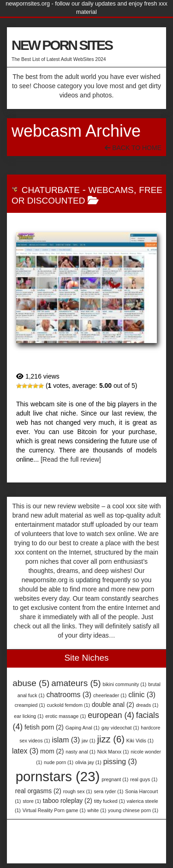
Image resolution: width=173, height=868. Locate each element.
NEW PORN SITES (62, 45)
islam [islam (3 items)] (66, 740)
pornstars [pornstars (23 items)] (58, 776)
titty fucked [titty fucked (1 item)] (110, 801)
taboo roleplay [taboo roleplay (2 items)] (68, 801)
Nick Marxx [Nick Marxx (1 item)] (113, 752)
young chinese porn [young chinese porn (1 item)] (133, 810)
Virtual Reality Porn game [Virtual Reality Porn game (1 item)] (54, 810)
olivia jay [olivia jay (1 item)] (88, 762)
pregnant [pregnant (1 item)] (115, 779)
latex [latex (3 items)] (25, 751)
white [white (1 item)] (97, 810)
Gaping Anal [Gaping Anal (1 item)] (83, 728)
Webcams (111, 190)
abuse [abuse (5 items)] (31, 683)
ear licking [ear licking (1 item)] (29, 716)
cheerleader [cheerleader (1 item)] (110, 695)
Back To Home (133, 148)
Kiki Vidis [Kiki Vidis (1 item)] (140, 741)
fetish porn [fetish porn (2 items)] (44, 727)
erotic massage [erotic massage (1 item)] (66, 716)
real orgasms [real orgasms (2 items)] (38, 791)
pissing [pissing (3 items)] (120, 762)
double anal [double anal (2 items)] (113, 705)
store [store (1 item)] (32, 801)
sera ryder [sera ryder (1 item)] (108, 791)
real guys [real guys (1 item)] (144, 779)
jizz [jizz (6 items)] (111, 739)
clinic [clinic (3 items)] (142, 695)
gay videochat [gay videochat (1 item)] (120, 728)
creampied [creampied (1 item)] (30, 705)
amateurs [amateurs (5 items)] (76, 683)
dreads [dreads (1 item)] (147, 705)
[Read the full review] (71, 459)
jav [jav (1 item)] (89, 741)
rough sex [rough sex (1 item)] (78, 791)
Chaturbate (51, 190)
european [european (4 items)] (111, 715)
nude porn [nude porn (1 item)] (59, 762)
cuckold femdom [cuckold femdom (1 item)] (68, 705)
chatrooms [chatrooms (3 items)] (69, 695)
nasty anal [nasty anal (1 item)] (81, 752)
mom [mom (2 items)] (52, 751)
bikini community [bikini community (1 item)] (125, 684)
